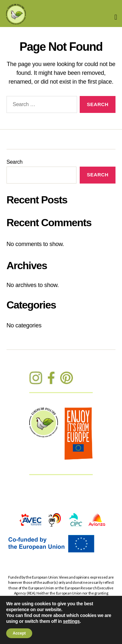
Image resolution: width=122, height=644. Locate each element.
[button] (116, 17)
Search (14, 162)
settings (71, 621)
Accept (19, 633)
